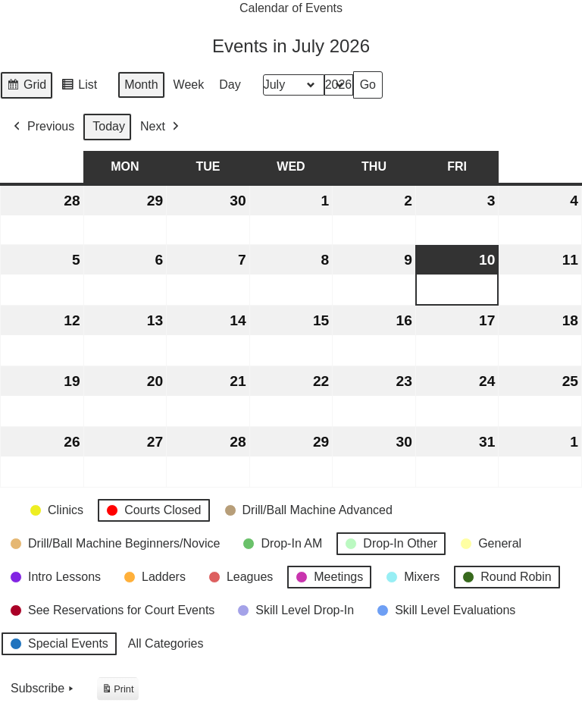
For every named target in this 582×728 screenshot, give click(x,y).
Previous (42, 127)
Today (109, 127)
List (79, 87)
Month (141, 85)
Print (117, 691)
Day (230, 85)
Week (189, 85)
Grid (26, 87)
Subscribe (44, 689)
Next (161, 127)
